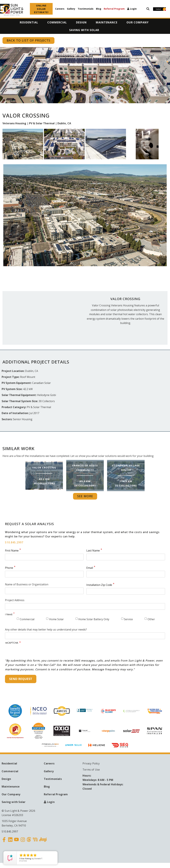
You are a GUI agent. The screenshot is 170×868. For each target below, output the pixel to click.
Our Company (11, 794)
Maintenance (11, 787)
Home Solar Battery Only (94, 619)
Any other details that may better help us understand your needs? (46, 630)
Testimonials (86, 9)
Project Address (15, 600)
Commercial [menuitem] (57, 22)
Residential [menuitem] (29, 22)
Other (151, 619)
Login (133, 9)
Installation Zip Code (99, 585)
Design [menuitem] (81, 22)
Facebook (4, 842)
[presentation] (31, 652)
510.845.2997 (14, 542)
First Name (12, 551)
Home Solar (56, 619)
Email (90, 568)
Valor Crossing (44, 468)
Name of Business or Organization (27, 584)
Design (6, 779)
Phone (9, 568)
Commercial (27, 619)
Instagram (23, 842)
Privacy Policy (91, 763)
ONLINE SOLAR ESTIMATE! (41, 9)
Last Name (93, 551)
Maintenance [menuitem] (107, 22)
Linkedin (10, 842)
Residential (9, 763)
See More (85, 496)
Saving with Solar (14, 802)
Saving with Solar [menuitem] (84, 30)
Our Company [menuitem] (138, 22)
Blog (99, 9)
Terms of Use (91, 770)
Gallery (71, 9)
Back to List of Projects (28, 40)
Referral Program (114, 9)
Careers (60, 9)
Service (128, 619)
